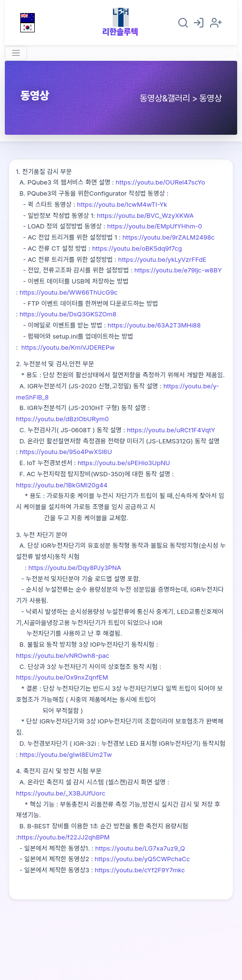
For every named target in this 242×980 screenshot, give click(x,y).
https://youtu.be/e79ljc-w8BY (178, 270)
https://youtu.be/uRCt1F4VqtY (171, 430)
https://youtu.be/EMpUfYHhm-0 (155, 226)
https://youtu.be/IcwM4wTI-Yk (122, 204)
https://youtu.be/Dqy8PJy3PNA (75, 568)
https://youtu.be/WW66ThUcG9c (68, 292)
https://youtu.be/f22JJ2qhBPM (64, 837)
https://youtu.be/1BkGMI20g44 (62, 485)
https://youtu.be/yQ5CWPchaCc (142, 859)
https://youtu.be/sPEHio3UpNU (124, 463)
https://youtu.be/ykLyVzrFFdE (161, 259)
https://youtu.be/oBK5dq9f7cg (137, 248)
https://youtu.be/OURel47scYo (161, 182)
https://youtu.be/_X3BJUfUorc (61, 793)
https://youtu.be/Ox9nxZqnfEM (62, 677)
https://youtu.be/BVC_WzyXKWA (145, 215)
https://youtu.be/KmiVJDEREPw (68, 347)
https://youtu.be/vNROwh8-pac (63, 655)
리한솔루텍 (120, 32)
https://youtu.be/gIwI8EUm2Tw (65, 754)
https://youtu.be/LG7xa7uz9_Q (140, 848)
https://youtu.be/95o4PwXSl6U (65, 452)
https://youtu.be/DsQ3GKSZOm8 (68, 314)
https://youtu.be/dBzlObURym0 (62, 419)
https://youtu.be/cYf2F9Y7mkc (140, 870)
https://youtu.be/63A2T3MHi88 (154, 325)
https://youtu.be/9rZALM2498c (168, 237)
